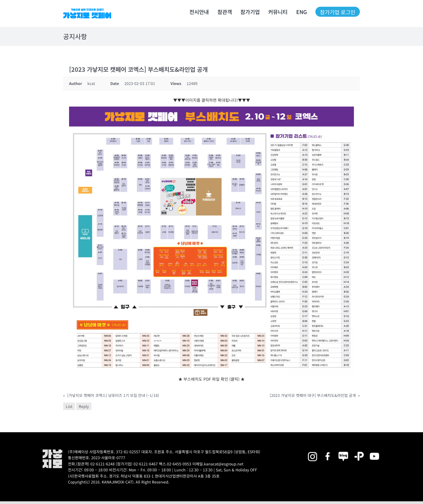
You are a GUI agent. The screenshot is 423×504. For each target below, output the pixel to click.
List (69, 406)
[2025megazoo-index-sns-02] (312, 451)
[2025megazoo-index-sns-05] (343, 451)
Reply (84, 406)
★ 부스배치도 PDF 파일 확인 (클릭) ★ (211, 379)
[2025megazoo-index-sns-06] (359, 451)
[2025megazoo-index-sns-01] (328, 451)
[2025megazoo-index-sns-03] (374, 451)
